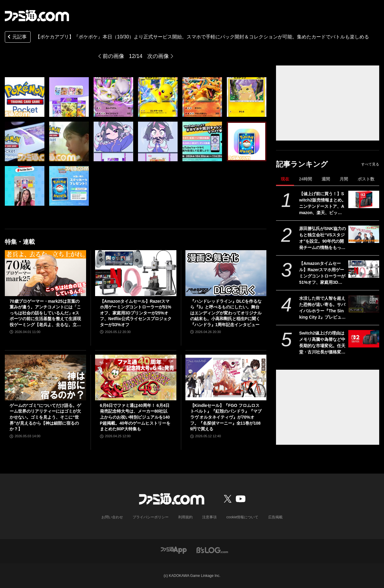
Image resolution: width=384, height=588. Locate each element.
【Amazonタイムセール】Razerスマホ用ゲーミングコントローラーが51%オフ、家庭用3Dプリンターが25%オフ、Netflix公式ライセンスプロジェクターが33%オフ (322, 273)
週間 (326, 179)
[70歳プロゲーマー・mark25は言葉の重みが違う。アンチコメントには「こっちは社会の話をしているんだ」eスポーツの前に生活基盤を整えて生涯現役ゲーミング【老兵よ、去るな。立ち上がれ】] (45, 273)
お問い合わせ (112, 517)
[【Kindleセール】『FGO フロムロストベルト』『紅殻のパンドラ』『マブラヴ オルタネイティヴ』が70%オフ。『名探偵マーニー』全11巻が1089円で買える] (226, 377)
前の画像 (113, 56)
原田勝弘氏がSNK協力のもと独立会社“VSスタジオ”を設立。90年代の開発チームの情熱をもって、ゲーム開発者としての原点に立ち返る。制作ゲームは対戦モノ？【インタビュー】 (322, 238)
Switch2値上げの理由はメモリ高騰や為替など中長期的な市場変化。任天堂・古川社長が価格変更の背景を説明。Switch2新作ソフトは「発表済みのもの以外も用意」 (322, 343)
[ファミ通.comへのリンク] (37, 16)
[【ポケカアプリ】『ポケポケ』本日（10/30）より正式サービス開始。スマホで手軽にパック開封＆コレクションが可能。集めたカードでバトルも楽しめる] (25, 97)
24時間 (305, 179)
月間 (344, 179)
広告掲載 (275, 517)
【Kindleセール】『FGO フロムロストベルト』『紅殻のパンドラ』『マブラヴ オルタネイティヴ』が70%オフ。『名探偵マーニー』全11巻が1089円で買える (226, 417)
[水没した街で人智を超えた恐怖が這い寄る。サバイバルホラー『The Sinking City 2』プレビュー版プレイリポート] (364, 304)
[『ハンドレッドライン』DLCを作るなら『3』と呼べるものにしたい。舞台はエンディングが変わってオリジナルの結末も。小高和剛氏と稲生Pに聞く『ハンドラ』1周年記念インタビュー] (226, 273)
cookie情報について (243, 517)
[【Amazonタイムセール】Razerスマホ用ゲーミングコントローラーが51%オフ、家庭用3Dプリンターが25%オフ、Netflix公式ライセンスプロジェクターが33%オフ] (364, 269)
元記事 (16, 37)
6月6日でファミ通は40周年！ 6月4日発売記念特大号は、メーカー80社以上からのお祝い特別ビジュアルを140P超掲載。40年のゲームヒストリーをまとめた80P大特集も (135, 417)
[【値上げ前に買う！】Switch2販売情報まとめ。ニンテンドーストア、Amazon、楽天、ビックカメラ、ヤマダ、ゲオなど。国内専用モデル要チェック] (364, 199)
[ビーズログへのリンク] (212, 550)
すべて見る (370, 164)
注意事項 (210, 517)
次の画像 (158, 56)
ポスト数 (366, 179)
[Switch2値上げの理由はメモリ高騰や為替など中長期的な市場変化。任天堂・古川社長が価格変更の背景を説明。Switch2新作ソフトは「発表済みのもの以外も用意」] (364, 339)
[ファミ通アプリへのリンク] (174, 550)
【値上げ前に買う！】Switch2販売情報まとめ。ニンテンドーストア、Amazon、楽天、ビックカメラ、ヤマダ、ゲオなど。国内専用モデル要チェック (322, 204)
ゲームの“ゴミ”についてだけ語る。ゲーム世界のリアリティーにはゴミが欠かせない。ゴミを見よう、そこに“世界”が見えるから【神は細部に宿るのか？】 (45, 417)
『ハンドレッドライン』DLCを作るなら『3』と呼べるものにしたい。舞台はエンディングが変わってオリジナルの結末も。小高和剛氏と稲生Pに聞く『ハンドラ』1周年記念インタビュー (226, 313)
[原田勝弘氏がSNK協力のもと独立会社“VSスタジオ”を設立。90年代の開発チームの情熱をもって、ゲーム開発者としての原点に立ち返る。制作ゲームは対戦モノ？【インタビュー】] (364, 234)
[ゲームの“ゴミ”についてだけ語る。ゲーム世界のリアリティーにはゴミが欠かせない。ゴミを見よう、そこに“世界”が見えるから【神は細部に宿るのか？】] (45, 377)
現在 (285, 179)
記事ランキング (302, 164)
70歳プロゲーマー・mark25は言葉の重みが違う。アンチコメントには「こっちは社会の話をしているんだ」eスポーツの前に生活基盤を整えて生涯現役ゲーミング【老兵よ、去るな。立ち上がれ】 (45, 313)
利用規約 (186, 517)
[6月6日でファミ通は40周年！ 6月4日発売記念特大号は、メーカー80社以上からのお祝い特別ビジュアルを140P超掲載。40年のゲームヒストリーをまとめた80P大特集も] (136, 377)
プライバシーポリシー (151, 517)
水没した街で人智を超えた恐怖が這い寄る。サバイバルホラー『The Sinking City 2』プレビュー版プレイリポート (322, 308)
